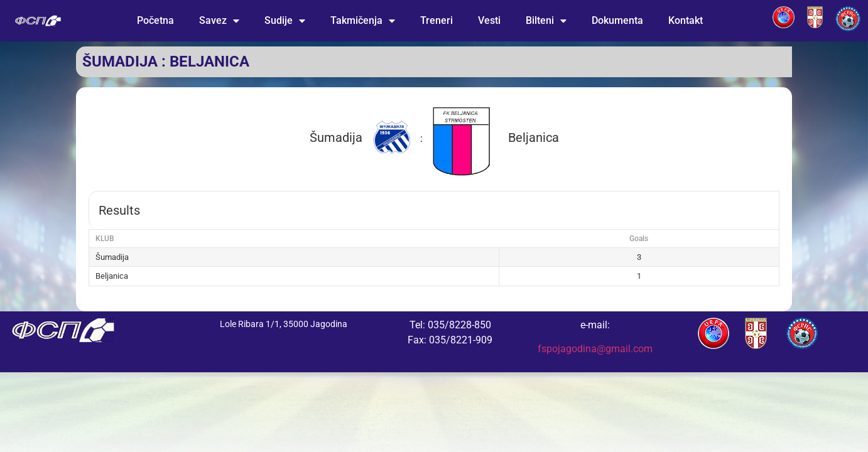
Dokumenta (617, 20)
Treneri (437, 20)
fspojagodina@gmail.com (595, 349)
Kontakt (686, 20)
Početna (155, 20)
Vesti (489, 20)
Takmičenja (363, 21)
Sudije (285, 21)
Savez (219, 21)
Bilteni (546, 21)
